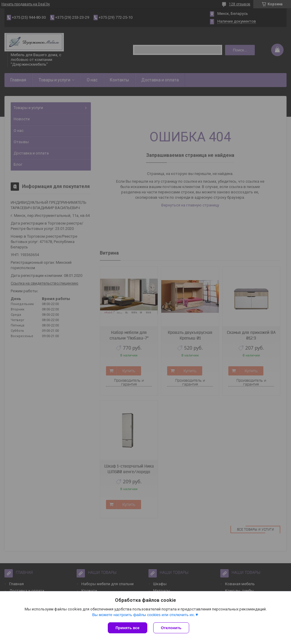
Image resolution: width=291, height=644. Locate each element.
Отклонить (171, 628)
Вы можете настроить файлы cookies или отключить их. (143, 615)
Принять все (128, 628)
